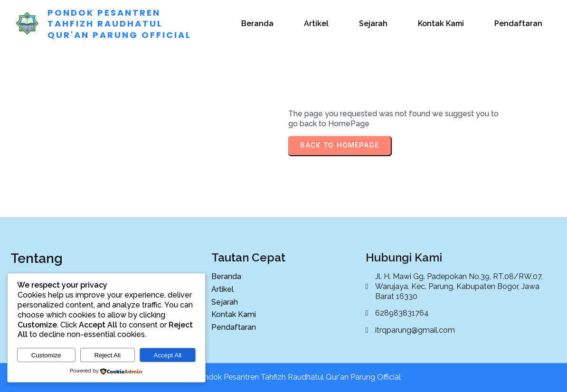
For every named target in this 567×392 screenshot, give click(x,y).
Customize (46, 355)
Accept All (168, 355)
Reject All (107, 355)
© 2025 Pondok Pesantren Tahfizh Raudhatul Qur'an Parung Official (284, 377)
